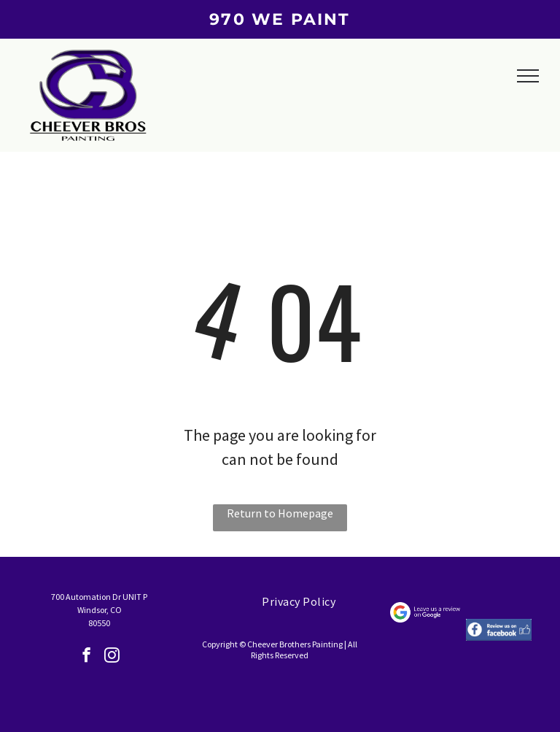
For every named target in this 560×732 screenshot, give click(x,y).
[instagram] (112, 657)
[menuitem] (299, 601)
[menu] (528, 76)
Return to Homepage (280, 513)
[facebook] (86, 657)
